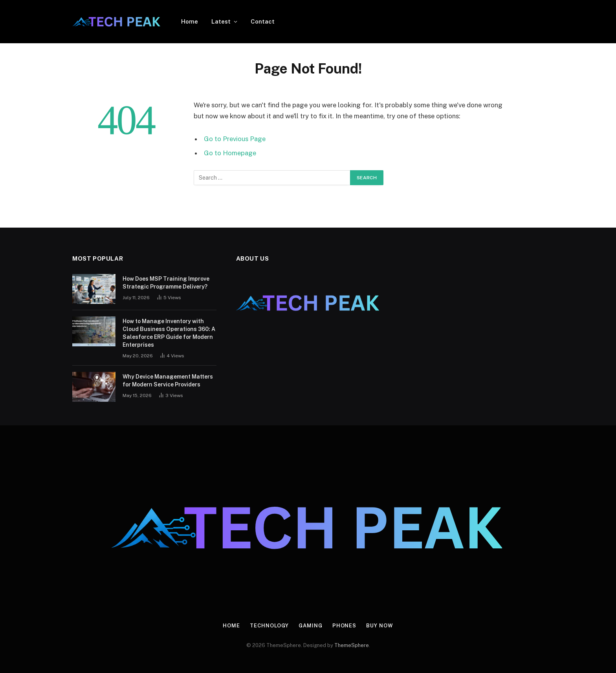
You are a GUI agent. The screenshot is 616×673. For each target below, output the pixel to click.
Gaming (310, 626)
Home (190, 21)
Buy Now (379, 626)
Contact (263, 21)
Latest (221, 21)
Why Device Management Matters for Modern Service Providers (168, 381)
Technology (269, 626)
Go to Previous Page (235, 139)
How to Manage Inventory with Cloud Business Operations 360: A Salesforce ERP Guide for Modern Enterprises (169, 333)
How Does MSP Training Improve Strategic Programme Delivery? (166, 283)
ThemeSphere (352, 645)
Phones (344, 626)
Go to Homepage (230, 153)
